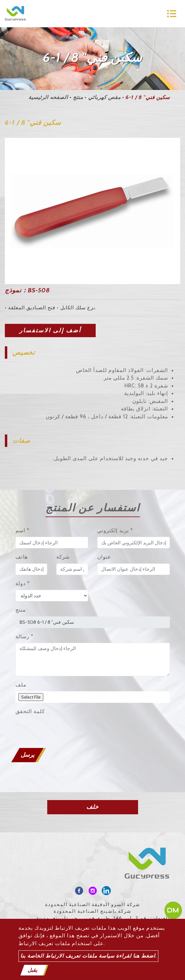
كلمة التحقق (30, 711)
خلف (92, 807)
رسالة (24, 636)
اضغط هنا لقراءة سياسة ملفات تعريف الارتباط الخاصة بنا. (88, 956)
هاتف (22, 557)
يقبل (32, 970)
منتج (78, 97)
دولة (23, 583)
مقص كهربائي (104, 97)
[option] (92, 211)
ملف (21, 685)
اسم (22, 530)
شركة (63, 557)
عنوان (104, 557)
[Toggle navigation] (172, 14)
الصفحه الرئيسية (48, 97)
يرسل (27, 755)
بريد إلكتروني (115, 530)
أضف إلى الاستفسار (50, 330)
